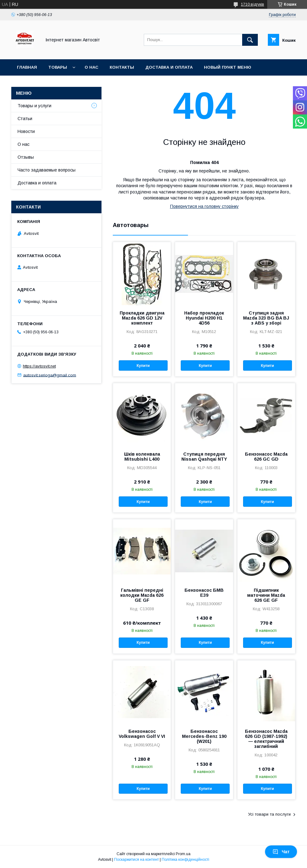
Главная (27, 67)
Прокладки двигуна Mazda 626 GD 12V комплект (142, 318)
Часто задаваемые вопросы (47, 170)
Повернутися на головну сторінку (204, 206)
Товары (58, 67)
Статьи (25, 119)
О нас (91, 67)
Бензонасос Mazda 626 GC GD (266, 457)
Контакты (122, 67)
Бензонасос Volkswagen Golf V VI (142, 734)
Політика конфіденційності (185, 860)
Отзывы (26, 157)
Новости (26, 131)
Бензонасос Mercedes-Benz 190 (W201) (204, 736)
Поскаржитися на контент (136, 860)
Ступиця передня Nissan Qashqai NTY (204, 457)
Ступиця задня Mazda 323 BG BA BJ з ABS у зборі (266, 318)
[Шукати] (250, 40)
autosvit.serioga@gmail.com (50, 375)
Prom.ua (183, 854)
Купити (143, 366)
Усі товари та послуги (269, 814)
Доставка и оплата (169, 67)
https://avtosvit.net (39, 366)
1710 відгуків (252, 4)
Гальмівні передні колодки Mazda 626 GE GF (142, 595)
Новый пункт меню (228, 67)
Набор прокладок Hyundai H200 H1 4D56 (204, 318)
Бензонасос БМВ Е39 (204, 593)
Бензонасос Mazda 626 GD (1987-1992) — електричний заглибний (266, 739)
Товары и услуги (34, 106)
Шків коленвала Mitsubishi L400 (142, 457)
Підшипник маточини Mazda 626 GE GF (266, 595)
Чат (281, 852)
